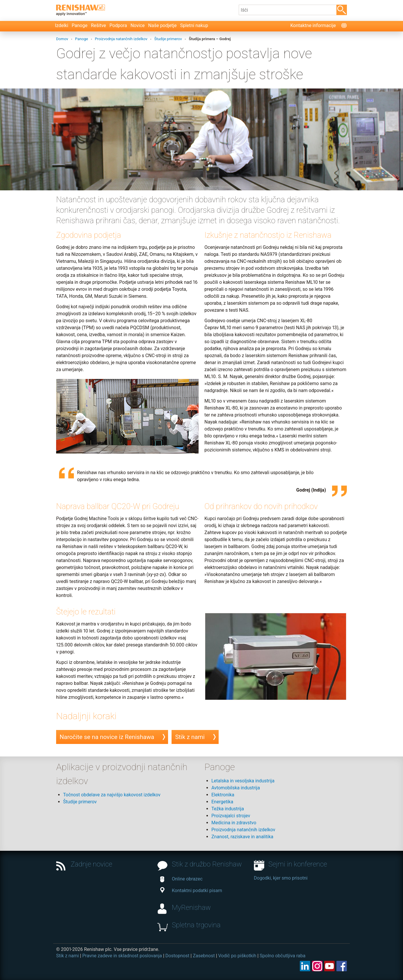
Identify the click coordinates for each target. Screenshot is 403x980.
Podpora (118, 25)
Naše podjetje (163, 25)
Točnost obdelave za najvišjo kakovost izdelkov (112, 795)
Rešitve (99, 25)
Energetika (222, 802)
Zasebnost (204, 956)
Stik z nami (190, 737)
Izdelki (62, 25)
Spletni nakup (194, 25)
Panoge (80, 25)
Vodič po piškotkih (237, 956)
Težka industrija (228, 809)
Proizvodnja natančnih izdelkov (243, 830)
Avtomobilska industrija (236, 788)
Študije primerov (80, 802)
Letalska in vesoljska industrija (243, 781)
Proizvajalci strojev (231, 816)
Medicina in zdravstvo (234, 823)
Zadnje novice (91, 864)
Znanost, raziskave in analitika (242, 837)
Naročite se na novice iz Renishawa (107, 737)
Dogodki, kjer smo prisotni (281, 878)
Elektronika (223, 795)
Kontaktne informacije (313, 25)
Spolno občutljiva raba (282, 956)
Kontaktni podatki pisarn (191, 890)
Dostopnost (178, 956)
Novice (138, 25)
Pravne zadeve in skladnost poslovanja (122, 956)
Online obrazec (181, 879)
